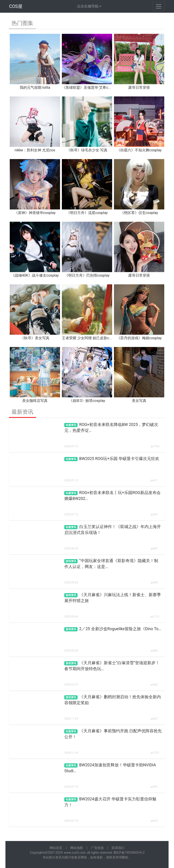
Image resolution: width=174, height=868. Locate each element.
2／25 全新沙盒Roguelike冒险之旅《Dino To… (120, 629)
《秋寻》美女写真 (35, 338)
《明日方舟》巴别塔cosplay (87, 275)
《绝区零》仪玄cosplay (139, 213)
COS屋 (16, 6)
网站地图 (77, 848)
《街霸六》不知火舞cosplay (139, 150)
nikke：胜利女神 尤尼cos (35, 150)
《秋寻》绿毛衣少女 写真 (87, 150)
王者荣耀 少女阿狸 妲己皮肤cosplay (91, 338)
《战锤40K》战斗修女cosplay (35, 275)
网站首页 (56, 848)
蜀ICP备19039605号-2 (129, 853)
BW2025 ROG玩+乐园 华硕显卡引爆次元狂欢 (119, 459)
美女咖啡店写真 (35, 401)
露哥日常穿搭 (139, 87)
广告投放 (97, 848)
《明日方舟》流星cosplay (87, 213)
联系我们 (118, 848)
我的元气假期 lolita (35, 87)
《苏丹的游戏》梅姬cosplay (139, 338)
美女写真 (139, 401)
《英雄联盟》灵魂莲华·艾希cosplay (90, 87)
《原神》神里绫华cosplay (35, 213)
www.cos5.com (75, 853)
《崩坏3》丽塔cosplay (87, 401)
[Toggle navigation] (159, 6)
